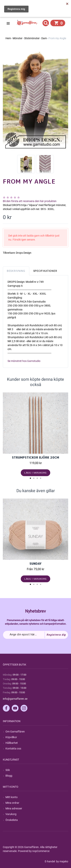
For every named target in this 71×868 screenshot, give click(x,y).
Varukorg (11, 814)
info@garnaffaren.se (15, 699)
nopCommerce (41, 851)
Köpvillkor (11, 737)
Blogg (9, 776)
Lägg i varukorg (36, 473)
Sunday (35, 564)
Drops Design (24, 253)
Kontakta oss (13, 748)
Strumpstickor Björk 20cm (35, 457)
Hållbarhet (12, 743)
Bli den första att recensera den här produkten (30, 201)
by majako (62, 861)
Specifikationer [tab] (45, 271)
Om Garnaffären (15, 732)
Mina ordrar (12, 803)
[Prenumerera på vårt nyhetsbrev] (35, 635)
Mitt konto (12, 797)
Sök (8, 770)
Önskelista (12, 820)
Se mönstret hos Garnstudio (24, 361)
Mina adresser (14, 808)
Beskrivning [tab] (16, 271)
